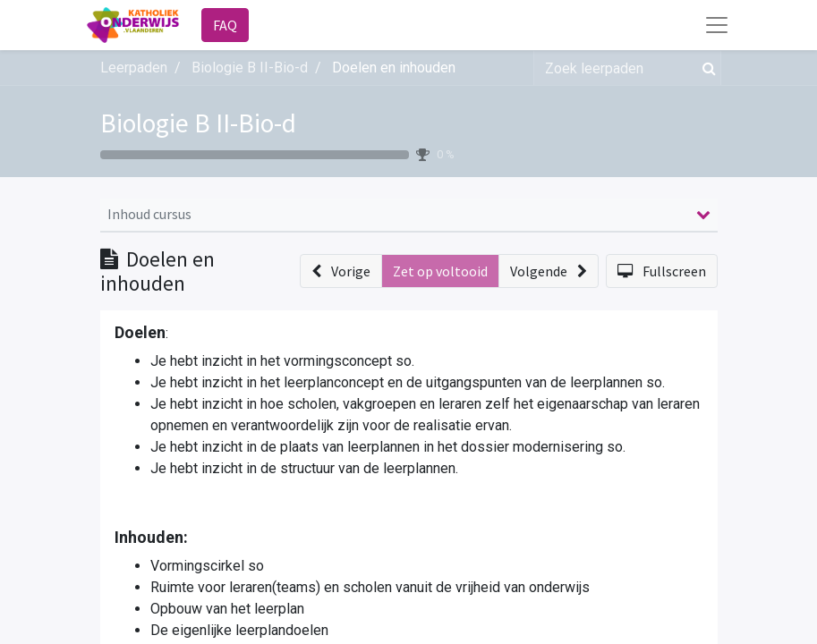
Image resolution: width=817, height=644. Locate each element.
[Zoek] (706, 68)
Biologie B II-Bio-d (198, 123)
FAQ (225, 25)
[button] (341, 271)
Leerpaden (134, 68)
